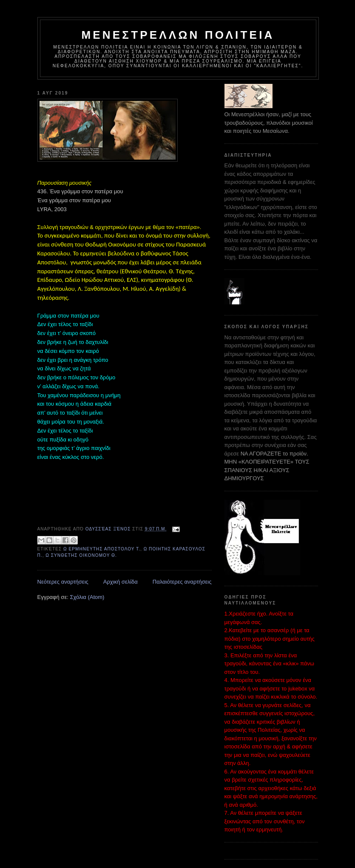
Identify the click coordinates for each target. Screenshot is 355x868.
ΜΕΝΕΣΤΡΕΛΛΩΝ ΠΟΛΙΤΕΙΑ (178, 35)
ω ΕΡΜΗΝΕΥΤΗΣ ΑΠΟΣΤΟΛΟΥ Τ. (102, 549)
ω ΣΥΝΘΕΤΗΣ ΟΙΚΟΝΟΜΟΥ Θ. (81, 555)
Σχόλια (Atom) (87, 597)
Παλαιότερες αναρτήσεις (182, 582)
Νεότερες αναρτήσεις (63, 582)
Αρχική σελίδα (121, 582)
